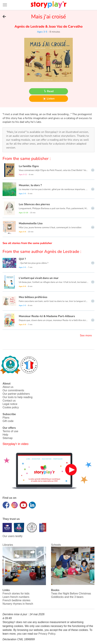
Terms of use (10, 431)
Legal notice (10, 404)
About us (8, 387)
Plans (6, 418)
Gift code (8, 421)
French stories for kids (16, 594)
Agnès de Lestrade (30, 26)
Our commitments (13, 390)
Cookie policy (11, 407)
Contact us (9, 401)
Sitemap (8, 438)
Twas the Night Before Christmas (71, 594)
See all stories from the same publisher (27, 243)
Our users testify (12, 536)
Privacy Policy (47, 634)
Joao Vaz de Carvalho (65, 26)
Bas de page (7, 0)
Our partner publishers (16, 394)
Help (5, 435)
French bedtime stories (16, 600)
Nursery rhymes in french (18, 604)
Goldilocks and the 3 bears (67, 597)
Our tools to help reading (18, 397)
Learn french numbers (16, 597)
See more (86, 335)
